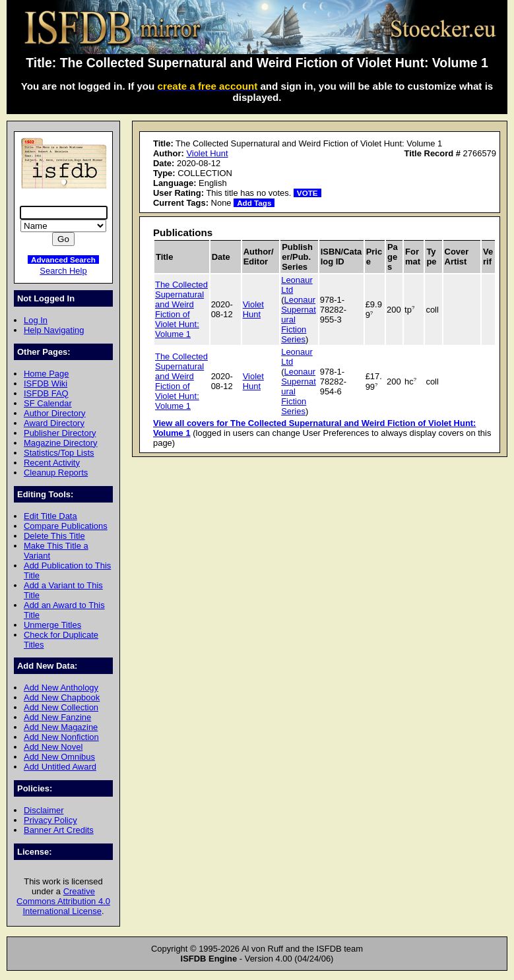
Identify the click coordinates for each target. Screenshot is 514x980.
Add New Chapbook (62, 697)
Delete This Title (54, 536)
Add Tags (254, 203)
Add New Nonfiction (61, 737)
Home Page (46, 374)
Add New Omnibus (59, 757)
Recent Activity (52, 463)
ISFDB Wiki (46, 383)
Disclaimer (44, 810)
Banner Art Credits (59, 830)
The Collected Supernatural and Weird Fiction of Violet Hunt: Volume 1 (181, 309)
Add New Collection (61, 707)
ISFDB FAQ (46, 393)
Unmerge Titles (52, 625)
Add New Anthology (61, 688)
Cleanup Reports (56, 473)
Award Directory (54, 423)
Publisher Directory (60, 433)
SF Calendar (48, 403)
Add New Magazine (61, 727)
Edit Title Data (50, 516)
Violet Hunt (207, 153)
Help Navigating (54, 330)
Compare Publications (66, 526)
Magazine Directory (61, 443)
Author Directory (55, 413)
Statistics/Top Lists (59, 453)
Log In (36, 320)
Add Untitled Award (60, 767)
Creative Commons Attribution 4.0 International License (63, 901)
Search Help (63, 271)
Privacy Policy (50, 820)
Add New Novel (53, 747)
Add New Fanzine (57, 717)
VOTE (307, 193)
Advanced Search (63, 260)
